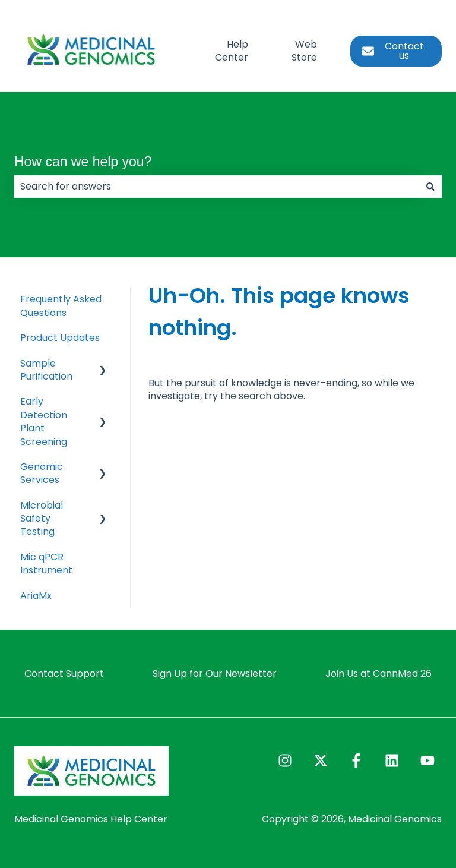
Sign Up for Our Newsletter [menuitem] (215, 673)
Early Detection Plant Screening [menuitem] (44, 421)
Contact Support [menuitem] (64, 673)
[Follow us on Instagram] (285, 760)
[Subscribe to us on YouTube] (427, 760)
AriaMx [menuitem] (36, 596)
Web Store (304, 51)
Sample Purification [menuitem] (46, 370)
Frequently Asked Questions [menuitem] (61, 306)
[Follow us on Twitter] (321, 760)
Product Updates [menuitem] (60, 338)
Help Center (232, 51)
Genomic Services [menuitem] (42, 473)
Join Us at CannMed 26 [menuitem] (379, 673)
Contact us (393, 51)
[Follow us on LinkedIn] (392, 760)
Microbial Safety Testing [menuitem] (42, 519)
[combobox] (217, 187)
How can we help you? (83, 162)
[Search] (430, 187)
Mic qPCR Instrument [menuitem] (46, 564)
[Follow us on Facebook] (356, 760)
